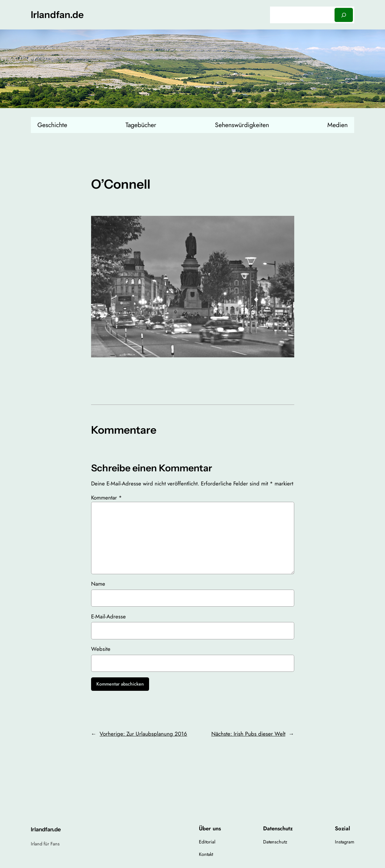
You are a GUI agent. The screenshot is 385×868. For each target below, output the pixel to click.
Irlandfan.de (57, 15)
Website (101, 649)
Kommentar (106, 498)
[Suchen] (344, 15)
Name (98, 584)
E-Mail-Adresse (108, 616)
